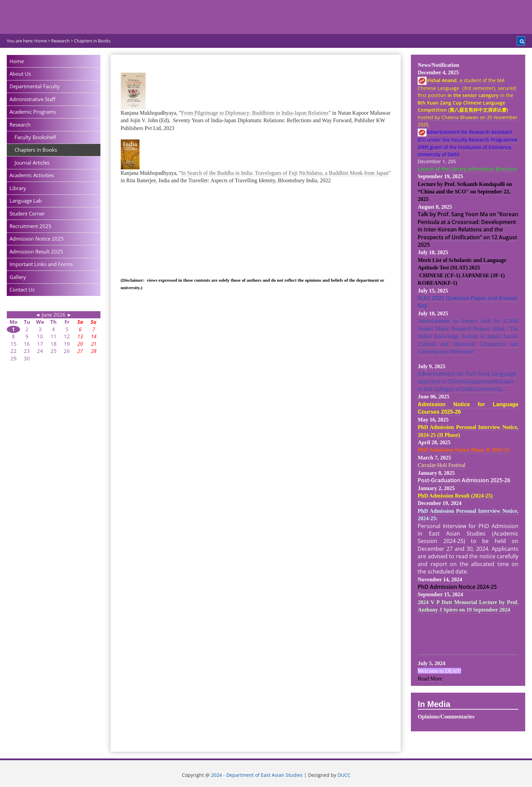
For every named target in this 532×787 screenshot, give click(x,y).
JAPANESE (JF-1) (483, 275)
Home (17, 61)
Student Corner (27, 213)
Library (18, 188)
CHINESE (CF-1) (440, 275)
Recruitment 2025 (31, 226)
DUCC (344, 775)
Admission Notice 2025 (37, 239)
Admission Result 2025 (36, 251)
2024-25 (487, 587)
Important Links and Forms (41, 264)
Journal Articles (32, 163)
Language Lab (26, 201)
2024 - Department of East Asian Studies (257, 775)
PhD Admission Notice (447, 587)
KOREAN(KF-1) (437, 283)
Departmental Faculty (35, 86)
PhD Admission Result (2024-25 (454, 496)
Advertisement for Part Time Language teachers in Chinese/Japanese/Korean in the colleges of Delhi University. (467, 381)
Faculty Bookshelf (35, 137)
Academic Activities (32, 175)
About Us (20, 74)
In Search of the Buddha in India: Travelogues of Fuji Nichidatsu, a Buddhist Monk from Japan (285, 173)
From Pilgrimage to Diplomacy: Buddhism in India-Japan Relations (255, 113)
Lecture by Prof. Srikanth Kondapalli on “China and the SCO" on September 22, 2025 (465, 192)
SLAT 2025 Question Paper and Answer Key (468, 302)
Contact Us (22, 289)
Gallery (18, 277)
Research (20, 125)
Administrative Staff (32, 99)
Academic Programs (33, 112)
